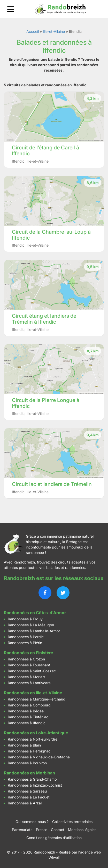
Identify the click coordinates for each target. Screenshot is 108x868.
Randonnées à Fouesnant (29, 665)
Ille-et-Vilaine (54, 31)
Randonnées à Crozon (26, 659)
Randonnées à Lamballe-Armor (34, 631)
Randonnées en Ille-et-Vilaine (33, 693)
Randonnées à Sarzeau (27, 791)
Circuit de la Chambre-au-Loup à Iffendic (51, 235)
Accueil (33, 31)
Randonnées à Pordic (26, 637)
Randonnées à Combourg (29, 705)
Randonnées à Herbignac (29, 751)
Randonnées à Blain (24, 745)
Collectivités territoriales (72, 822)
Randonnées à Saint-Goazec (32, 671)
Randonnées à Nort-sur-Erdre (33, 739)
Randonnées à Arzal (25, 803)
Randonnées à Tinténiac (28, 717)
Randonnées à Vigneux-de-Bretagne (39, 757)
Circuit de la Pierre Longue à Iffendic (46, 403)
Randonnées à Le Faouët (29, 797)
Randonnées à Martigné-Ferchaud (37, 699)
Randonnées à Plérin (25, 643)
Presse (42, 830)
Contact (58, 830)
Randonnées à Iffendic (27, 723)
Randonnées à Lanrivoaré (29, 683)
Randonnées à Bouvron (27, 763)
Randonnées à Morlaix (26, 677)
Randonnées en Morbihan (29, 773)
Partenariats (22, 830)
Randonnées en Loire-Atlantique (36, 733)
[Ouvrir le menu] (11, 9)
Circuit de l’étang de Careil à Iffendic (45, 151)
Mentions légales (82, 830)
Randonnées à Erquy (25, 619)
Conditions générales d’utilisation (54, 838)
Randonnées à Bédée (26, 711)
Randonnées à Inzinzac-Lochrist (35, 785)
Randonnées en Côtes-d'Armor (35, 613)
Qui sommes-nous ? (32, 822)
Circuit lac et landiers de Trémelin (52, 484)
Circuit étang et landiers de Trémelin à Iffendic (44, 319)
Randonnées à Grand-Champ (32, 779)
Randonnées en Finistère (28, 653)
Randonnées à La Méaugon (31, 625)
